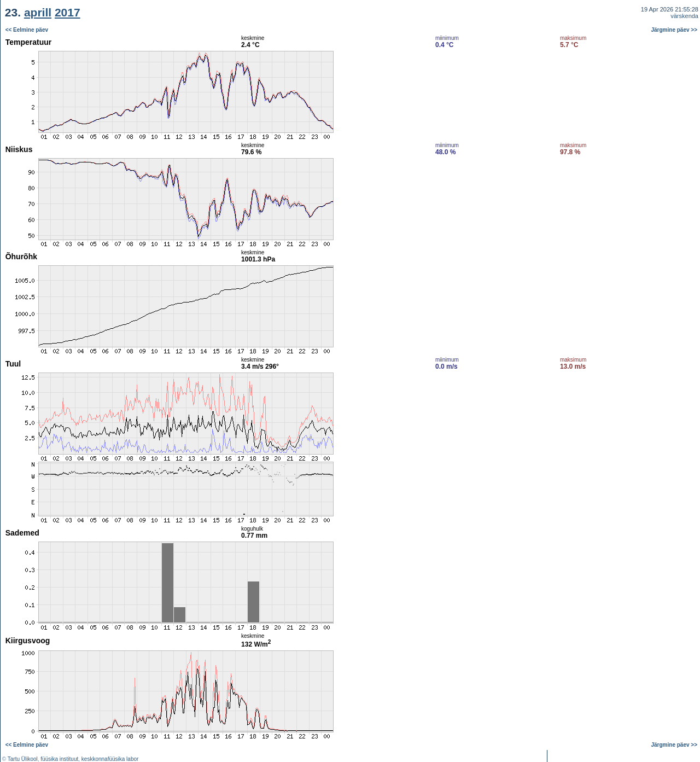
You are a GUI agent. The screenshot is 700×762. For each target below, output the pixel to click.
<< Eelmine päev (27, 30)
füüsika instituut (59, 759)
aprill (38, 12)
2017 (68, 12)
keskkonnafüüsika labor (110, 759)
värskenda (684, 16)
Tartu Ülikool (23, 759)
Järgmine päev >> (675, 30)
